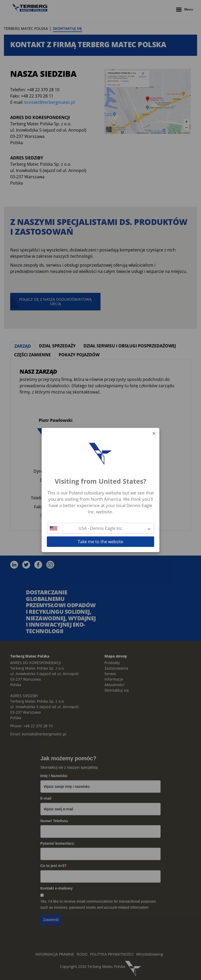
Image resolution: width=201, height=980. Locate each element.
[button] (100, 528)
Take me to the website (100, 542)
